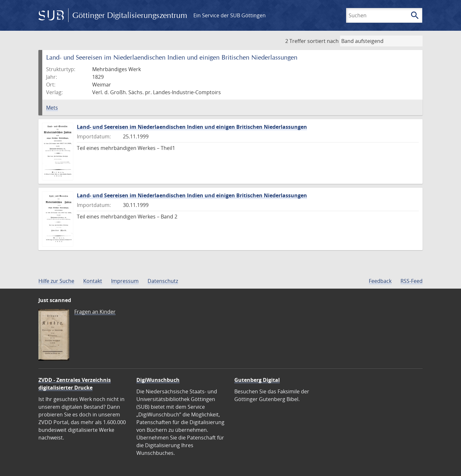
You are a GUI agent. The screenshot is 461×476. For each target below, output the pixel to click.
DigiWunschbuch (158, 380)
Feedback (380, 281)
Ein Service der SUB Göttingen (230, 15)
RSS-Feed (412, 281)
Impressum (125, 281)
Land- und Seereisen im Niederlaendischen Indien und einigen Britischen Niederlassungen (192, 127)
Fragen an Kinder (95, 312)
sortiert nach (323, 41)
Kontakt (93, 281)
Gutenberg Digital (257, 380)
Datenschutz (163, 281)
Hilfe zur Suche (56, 281)
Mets (52, 108)
